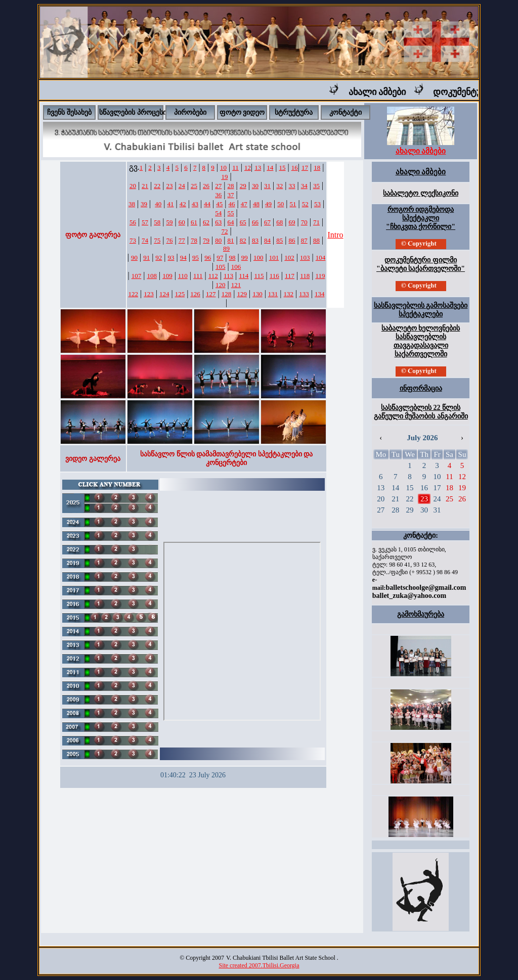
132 (289, 294)
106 (236, 267)
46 (232, 204)
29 (243, 186)
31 (267, 186)
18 (317, 168)
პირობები (190, 112)
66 (255, 222)
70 (304, 222)
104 (321, 258)
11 (235, 168)
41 (170, 204)
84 (267, 240)
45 (219, 204)
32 (279, 186)
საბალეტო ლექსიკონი (421, 193)
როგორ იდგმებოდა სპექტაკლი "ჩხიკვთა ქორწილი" (421, 218)
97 (220, 258)
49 (268, 204)
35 (316, 186)
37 (231, 195)
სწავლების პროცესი (133, 112)
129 (242, 294)
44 (207, 204)
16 (295, 168)
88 (316, 240)
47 (244, 204)
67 (267, 222)
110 (183, 276)
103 (305, 258)
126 (195, 294)
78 (194, 240)
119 (320, 276)
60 (182, 222)
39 (144, 204)
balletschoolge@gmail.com (426, 588)
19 (224, 177)
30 (255, 186)
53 (317, 204)
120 (221, 285)
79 (206, 240)
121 (236, 285)
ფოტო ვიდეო (242, 112)
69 (292, 222)
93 (171, 258)
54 (218, 213)
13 (258, 168)
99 (245, 258)
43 (195, 204)
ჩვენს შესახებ (69, 112)
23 (169, 186)
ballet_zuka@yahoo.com (409, 596)
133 (304, 294)
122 (134, 294)
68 (279, 222)
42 (183, 204)
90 (134, 258)
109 (167, 276)
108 (152, 276)
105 (221, 267)
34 (304, 186)
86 (292, 240)
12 (248, 168)
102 (289, 258)
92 (159, 258)
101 (274, 258)
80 (218, 240)
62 (206, 222)
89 (226, 248)
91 (146, 258)
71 (316, 222)
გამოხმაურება (421, 614)
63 (218, 222)
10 (223, 168)
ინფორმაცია (421, 388)
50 (280, 204)
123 (149, 294)
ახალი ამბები (386, 92)
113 (228, 276)
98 (232, 258)
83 (255, 240)
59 (169, 222)
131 (273, 294)
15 (283, 168)
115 (259, 276)
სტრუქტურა (294, 112)
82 (243, 240)
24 (182, 186)
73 (133, 240)
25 (194, 186)
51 (293, 204)
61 (194, 222)
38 (132, 204)
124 (164, 294)
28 (231, 186)
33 (292, 186)
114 (244, 276)
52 (305, 204)
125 (180, 294)
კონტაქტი (346, 112)
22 (157, 186)
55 (231, 213)
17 (305, 168)
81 (231, 240)
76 (169, 240)
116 (274, 276)
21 (145, 186)
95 (196, 258)
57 (145, 222)
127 (211, 294)
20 (133, 186)
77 (182, 240)
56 (133, 222)
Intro (336, 235)
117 (290, 276)
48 (256, 204)
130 (257, 294)
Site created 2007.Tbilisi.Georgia (259, 965)
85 (279, 240)
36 (218, 195)
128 (227, 294)
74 (145, 240)
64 (231, 222)
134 (320, 294)
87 (304, 240)
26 (206, 186)
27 (218, 186)
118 (305, 276)
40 (158, 204)
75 (157, 240)
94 (183, 258)
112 (213, 276)
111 (198, 276)
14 (270, 168)
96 (208, 258)
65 (243, 222)
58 (157, 222)
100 (258, 258)
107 (137, 276)
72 (224, 231)
